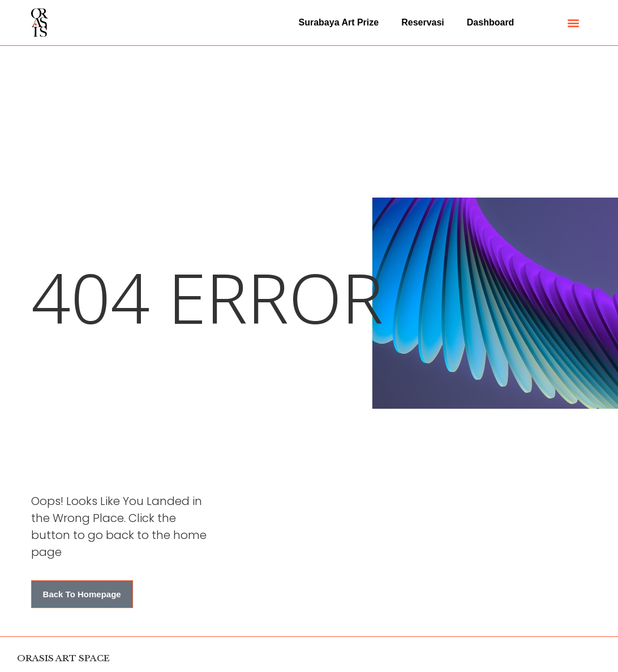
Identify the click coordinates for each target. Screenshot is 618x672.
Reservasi (423, 22)
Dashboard (491, 22)
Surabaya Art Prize (339, 22)
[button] (574, 23)
